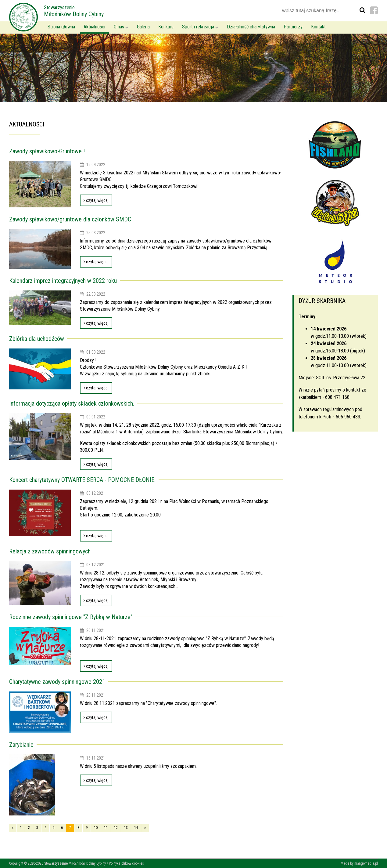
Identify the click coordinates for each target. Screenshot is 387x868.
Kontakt (318, 27)
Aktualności (94, 27)
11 (106, 828)
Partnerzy (293, 27)
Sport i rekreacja (200, 27)
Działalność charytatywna (251, 27)
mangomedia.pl (366, 863)
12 (116, 828)
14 (136, 828)
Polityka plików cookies (126, 863)
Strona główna (61, 27)
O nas (121, 27)
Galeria (143, 27)
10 (96, 828)
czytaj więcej (96, 200)
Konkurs (166, 27)
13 (126, 828)
